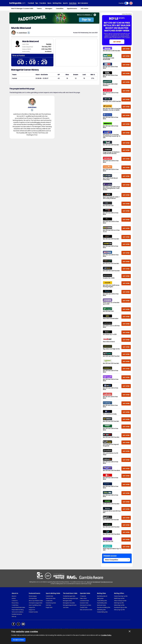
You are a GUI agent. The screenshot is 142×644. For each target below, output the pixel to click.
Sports (65, 3)
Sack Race (73, 3)
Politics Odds (83, 598)
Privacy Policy (15, 603)
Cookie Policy (15, 605)
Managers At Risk (67, 601)
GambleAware (96, 582)
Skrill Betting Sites (101, 610)
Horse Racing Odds (51, 603)
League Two (32, 610)
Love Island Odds (84, 601)
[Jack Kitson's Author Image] (32, 102)
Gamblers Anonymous (107, 582)
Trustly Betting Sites (102, 601)
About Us (14, 596)
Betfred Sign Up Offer (119, 605)
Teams (39, 8)
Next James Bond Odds (86, 610)
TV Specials (83, 596)
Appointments (72, 8)
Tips (37, 3)
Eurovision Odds (84, 603)
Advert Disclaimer (127, 14)
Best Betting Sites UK (102, 596)
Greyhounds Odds (51, 598)
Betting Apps (100, 598)
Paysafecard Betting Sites (104, 607)
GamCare (89, 582)
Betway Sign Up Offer (119, 610)
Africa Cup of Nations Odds (36, 601)
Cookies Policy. (106, 635)
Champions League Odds (36, 603)
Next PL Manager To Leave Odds (22, 8)
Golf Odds (48, 605)
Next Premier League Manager (70, 598)
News (49, 3)
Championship (33, 598)
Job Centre (84, 8)
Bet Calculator (83, 3)
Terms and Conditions (17, 612)
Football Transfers (33, 612)
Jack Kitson (23, 33)
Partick (49, 44)
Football (31, 3)
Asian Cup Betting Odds (35, 605)
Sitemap (14, 616)
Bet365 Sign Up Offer (119, 598)
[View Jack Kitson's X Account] (29, 33)
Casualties (60, 8)
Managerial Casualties (69, 603)
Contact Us (15, 601)
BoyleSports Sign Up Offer (120, 607)
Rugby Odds (49, 607)
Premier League (33, 596)
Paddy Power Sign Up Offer (121, 596)
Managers (49, 8)
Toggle (126, 3)
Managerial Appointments (70, 605)
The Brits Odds (84, 607)
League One (32, 607)
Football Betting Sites (102, 612)
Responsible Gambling (18, 610)
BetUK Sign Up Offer (119, 603)
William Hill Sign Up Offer (120, 601)
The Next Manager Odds (69, 596)
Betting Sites (57, 3)
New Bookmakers (101, 605)
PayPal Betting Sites (102, 603)
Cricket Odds (49, 601)
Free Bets (43, 3)
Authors (14, 598)
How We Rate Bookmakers (18, 607)
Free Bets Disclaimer (17, 614)
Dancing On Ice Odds (85, 605)
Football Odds (49, 596)
